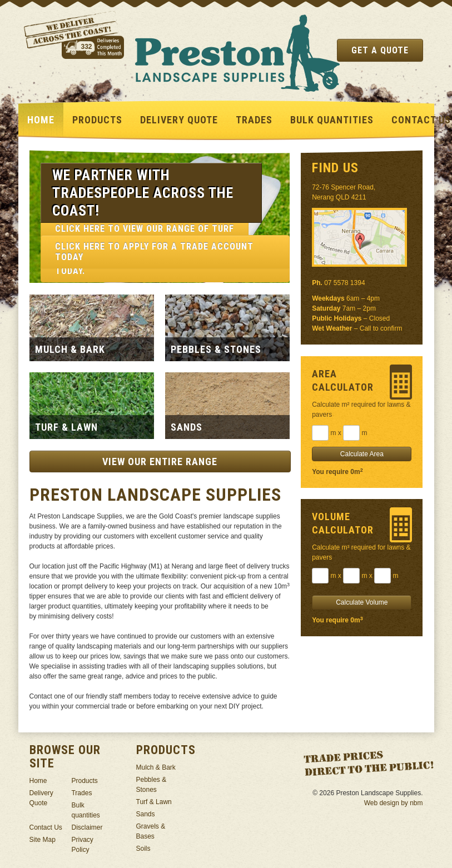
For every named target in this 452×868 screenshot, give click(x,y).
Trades (254, 120)
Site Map (43, 840)
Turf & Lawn (154, 802)
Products (97, 120)
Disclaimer (87, 827)
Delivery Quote (179, 120)
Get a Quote (380, 50)
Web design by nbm (394, 803)
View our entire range (160, 462)
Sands (146, 814)
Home (41, 120)
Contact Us (46, 827)
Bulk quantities (332, 120)
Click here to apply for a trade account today (154, 252)
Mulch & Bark (156, 767)
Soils (143, 849)
